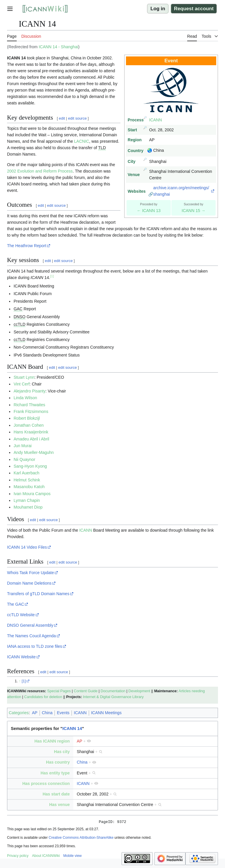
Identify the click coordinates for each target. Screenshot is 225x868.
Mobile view (73, 857)
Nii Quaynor (24, 459)
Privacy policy (18, 857)
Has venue (59, 805)
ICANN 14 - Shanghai (58, 47)
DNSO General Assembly (30, 625)
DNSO (19, 317)
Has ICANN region (52, 741)
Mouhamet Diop (28, 507)
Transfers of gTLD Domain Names (38, 594)
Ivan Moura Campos (32, 494)
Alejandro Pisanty (29, 391)
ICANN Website (21, 657)
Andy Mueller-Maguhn (34, 452)
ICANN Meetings (106, 713)
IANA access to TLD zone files (35, 646)
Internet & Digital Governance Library (113, 697)
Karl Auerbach (26, 473)
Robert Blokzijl (27, 418)
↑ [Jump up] (20, 681)
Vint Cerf (21, 384)
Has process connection (46, 783)
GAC (18, 309)
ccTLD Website (21, 615)
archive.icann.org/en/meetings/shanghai (181, 191)
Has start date (56, 794)
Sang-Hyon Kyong (30, 466)
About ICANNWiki (46, 857)
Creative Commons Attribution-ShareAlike (81, 838)
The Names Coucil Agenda (31, 636)
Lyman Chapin (27, 500)
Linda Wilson (25, 398)
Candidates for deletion (43, 697)
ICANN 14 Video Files (27, 547)
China (47, 713)
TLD (102, 148)
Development (139, 691)
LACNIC (82, 141)
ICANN (156, 120)
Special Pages (59, 691)
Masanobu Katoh (29, 487)
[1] (24, 681)
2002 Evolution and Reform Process (40, 171)
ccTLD (19, 324)
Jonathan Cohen (29, 425)
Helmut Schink (27, 480)
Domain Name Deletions (29, 583)
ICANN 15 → (194, 211)
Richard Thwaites (29, 405)
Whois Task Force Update (30, 573)
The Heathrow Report (27, 246)
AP (35, 713)
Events (63, 713)
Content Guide (86, 691)
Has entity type (55, 773)
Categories (19, 713)
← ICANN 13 (149, 211)
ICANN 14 (72, 728)
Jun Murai (22, 446)
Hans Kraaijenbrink (31, 432)
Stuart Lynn (24, 377)
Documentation (113, 691)
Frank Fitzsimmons (31, 411)
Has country (58, 762)
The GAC (16, 604)
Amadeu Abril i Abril (31, 439)
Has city (62, 752)
